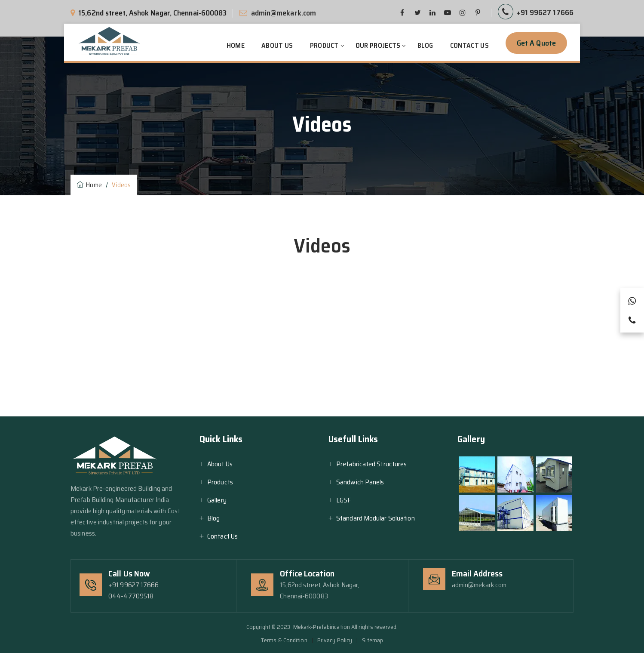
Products (220, 482)
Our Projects (378, 45)
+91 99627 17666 (545, 12)
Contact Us (469, 45)
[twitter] (417, 13)
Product (324, 45)
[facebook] (402, 13)
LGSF (343, 500)
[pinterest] (448, 13)
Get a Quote (536, 43)
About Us (277, 45)
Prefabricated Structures (371, 464)
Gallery (217, 500)
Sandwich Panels (360, 482)
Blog (425, 45)
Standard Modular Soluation (376, 518)
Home (236, 45)
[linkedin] (432, 13)
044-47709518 (131, 596)
